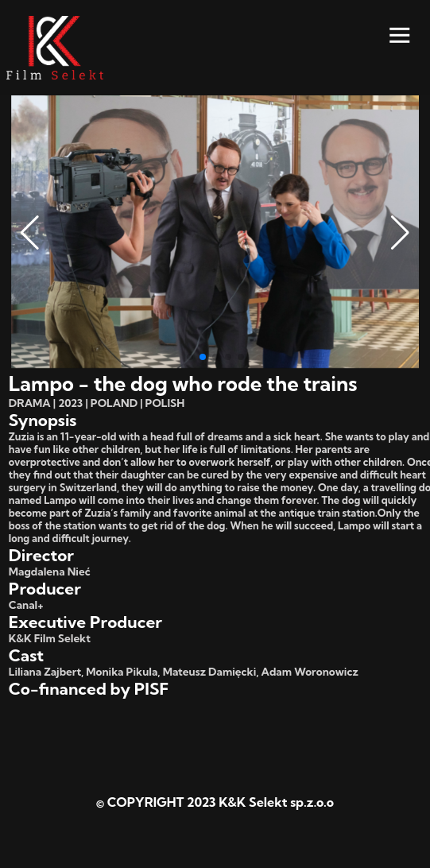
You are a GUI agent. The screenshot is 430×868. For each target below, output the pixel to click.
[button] (30, 233)
